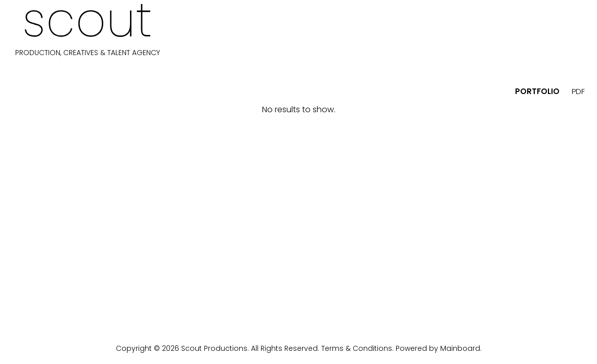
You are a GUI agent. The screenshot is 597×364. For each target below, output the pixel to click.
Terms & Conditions (357, 348)
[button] (20, 91)
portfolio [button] (537, 91)
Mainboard (460, 348)
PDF (578, 91)
